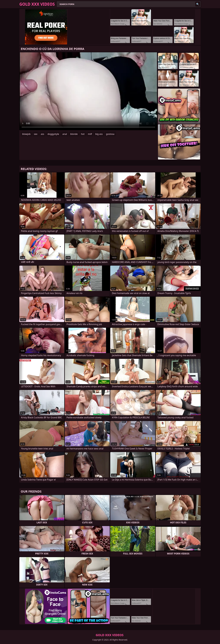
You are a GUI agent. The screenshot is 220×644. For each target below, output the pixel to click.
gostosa (110, 134)
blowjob (26, 134)
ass (42, 134)
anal (65, 134)
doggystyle (53, 134)
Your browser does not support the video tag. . (88, 91)
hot (83, 134)
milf (90, 134)
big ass (99, 134)
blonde (74, 134)
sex (36, 134)
